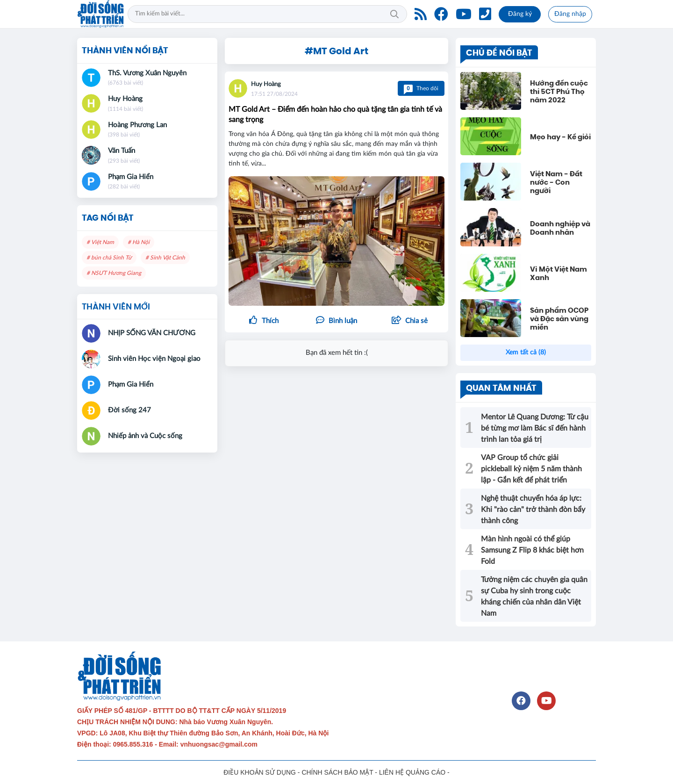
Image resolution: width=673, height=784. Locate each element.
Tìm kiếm (394, 14)
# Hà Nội (139, 242)
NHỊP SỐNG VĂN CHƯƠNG (152, 333)
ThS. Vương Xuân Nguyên (147, 73)
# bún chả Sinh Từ (109, 258)
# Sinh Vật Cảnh (165, 258)
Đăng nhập (570, 14)
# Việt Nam (100, 242)
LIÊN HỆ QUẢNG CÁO (412, 772)
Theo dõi (421, 88)
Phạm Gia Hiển (131, 177)
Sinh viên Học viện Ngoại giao (154, 359)
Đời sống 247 (129, 410)
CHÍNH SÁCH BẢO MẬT (337, 772)
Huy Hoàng (266, 84)
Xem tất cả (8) (526, 352)
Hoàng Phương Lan (137, 125)
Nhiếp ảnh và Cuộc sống (145, 436)
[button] (409, 321)
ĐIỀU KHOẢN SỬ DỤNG (260, 772)
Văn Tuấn (122, 151)
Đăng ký (520, 14)
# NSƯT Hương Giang (114, 273)
